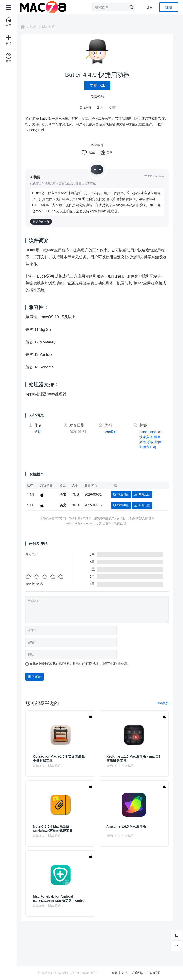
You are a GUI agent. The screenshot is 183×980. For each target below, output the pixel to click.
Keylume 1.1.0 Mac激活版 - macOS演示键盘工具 (130, 759)
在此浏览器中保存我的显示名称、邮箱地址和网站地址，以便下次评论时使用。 (86, 664)
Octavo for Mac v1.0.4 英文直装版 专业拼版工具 (65, 759)
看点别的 (47, 222)
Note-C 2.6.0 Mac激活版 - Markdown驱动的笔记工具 (59, 829)
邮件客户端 (149, 447)
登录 (150, 7)
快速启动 (147, 437)
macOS (157, 432)
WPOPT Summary (154, 176)
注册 (169, 7)
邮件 (159, 442)
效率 (144, 442)
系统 (152, 442)
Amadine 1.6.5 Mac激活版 (129, 826)
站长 (44, 432)
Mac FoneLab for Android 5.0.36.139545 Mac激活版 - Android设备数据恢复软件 (59, 899)
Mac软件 (55, 27)
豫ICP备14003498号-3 (95, 973)
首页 (119, 973)
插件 (158, 437)
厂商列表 (143, 973)
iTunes (146, 432)
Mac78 (63, 973)
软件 (39, 27)
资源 (130, 973)
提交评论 (41, 677)
